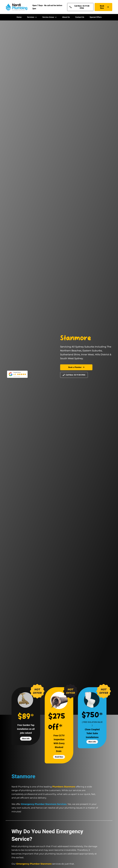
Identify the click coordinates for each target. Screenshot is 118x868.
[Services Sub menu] (36, 17)
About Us (66, 17)
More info (26, 739)
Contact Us (80, 17)
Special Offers (96, 17)
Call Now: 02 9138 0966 (79, 7)
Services (31, 17)
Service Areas (48, 17)
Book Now (104, 7)
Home (19, 17)
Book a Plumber (76, 367)
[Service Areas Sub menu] (56, 17)
